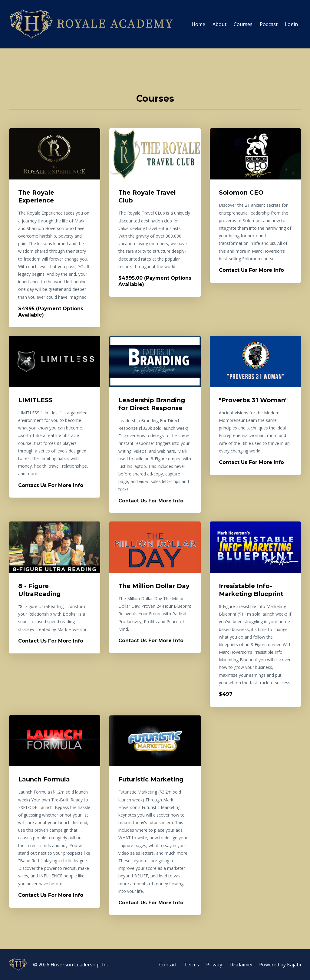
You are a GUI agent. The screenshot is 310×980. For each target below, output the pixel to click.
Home (198, 24)
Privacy (214, 965)
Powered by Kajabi (280, 965)
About (219, 24)
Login (291, 24)
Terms (191, 965)
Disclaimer (241, 965)
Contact (168, 965)
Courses (243, 24)
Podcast (269, 24)
